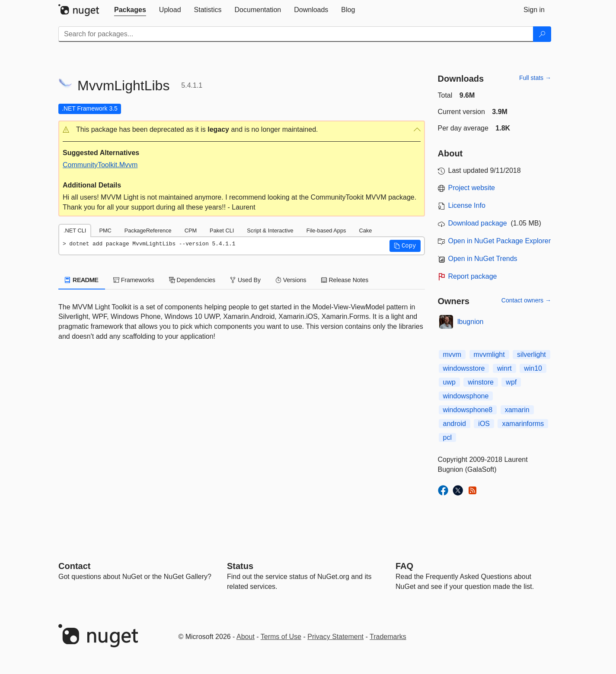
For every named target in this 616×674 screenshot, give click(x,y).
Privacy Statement (335, 637)
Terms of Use (281, 637)
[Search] (542, 34)
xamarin (517, 410)
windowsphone (466, 396)
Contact (74, 566)
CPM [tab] (191, 230)
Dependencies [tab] (192, 280)
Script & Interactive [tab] (270, 230)
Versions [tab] (291, 280)
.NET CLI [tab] (75, 230)
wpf (511, 382)
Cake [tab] (365, 230)
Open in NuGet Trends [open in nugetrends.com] (483, 259)
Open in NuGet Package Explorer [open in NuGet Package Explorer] (500, 241)
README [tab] (82, 280)
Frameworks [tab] (134, 280)
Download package (478, 223)
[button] (242, 130)
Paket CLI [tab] (222, 230)
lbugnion (471, 322)
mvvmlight (489, 354)
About (246, 637)
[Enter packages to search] (296, 34)
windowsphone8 (468, 410)
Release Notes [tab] (345, 280)
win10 (533, 368)
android (455, 424)
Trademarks (388, 637)
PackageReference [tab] (148, 230)
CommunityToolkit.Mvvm (100, 165)
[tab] (130, 10)
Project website (472, 188)
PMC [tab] (105, 230)
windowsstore (464, 368)
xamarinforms (523, 424)
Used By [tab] (245, 280)
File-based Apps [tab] (326, 230)
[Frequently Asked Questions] (404, 566)
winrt (504, 368)
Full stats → (535, 78)
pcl (447, 437)
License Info (467, 205)
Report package (473, 276)
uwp (449, 382)
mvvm (452, 354)
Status (240, 566)
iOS (484, 424)
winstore (481, 382)
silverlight (531, 354)
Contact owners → (526, 300)
